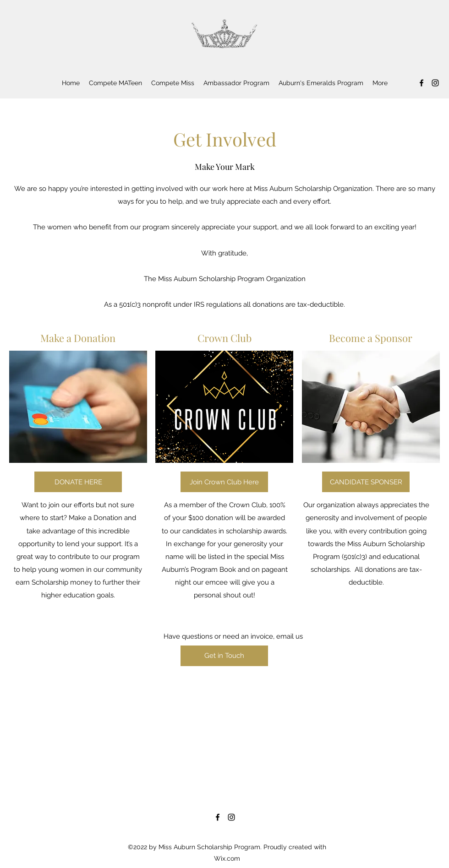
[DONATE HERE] (78, 482)
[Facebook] (422, 83)
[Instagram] (435, 83)
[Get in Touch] (224, 656)
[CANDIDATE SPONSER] (366, 482)
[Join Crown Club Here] (224, 482)
